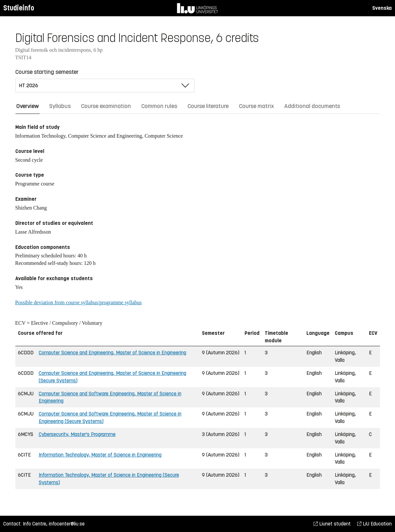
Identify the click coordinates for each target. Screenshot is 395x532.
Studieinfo (19, 8)
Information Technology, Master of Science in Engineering (100, 455)
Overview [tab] (28, 106)
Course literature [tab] (208, 106)
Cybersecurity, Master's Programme (77, 434)
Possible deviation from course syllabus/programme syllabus (79, 302)
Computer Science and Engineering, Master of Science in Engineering (113, 353)
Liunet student (332, 524)
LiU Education (374, 524)
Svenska (382, 8)
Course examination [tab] (106, 106)
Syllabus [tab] (60, 106)
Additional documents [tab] (312, 106)
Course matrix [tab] (256, 106)
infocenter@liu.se (67, 524)
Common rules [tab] (159, 106)
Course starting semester (47, 72)
